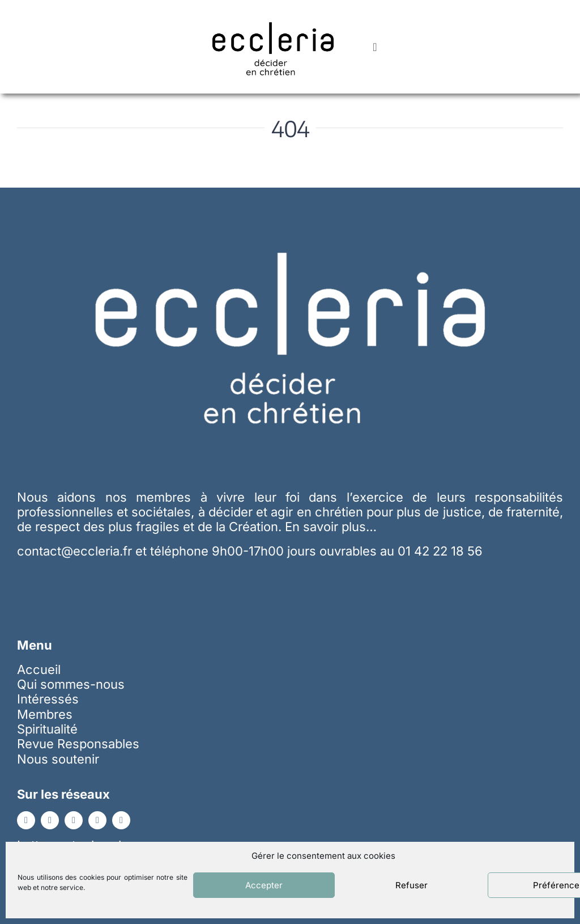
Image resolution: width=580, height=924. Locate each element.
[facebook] (26, 820)
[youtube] (74, 820)
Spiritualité (47, 729)
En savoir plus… (331, 527)
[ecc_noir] (273, 12)
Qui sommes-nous (71, 684)
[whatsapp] (121, 820)
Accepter (264, 885)
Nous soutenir (58, 759)
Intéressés (48, 699)
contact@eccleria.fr (76, 551)
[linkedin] (50, 820)
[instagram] (97, 820)
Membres (45, 714)
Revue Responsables (78, 744)
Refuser (411, 885)
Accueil (39, 669)
